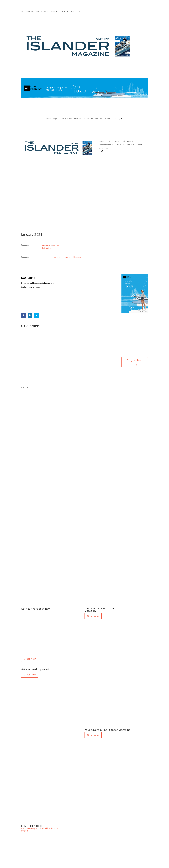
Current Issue (47, 245)
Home (102, 141)
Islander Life (88, 119)
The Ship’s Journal (112, 119)
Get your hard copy (135, 362)
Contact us (104, 148)
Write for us (75, 11)
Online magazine (42, 11)
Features (57, 245)
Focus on (99, 119)
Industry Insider (66, 119)
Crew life (78, 119)
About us (130, 145)
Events (64, 11)
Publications (47, 248)
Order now (30, 659)
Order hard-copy (27, 11)
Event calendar (105, 145)
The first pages (52, 119)
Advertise (55, 11)
